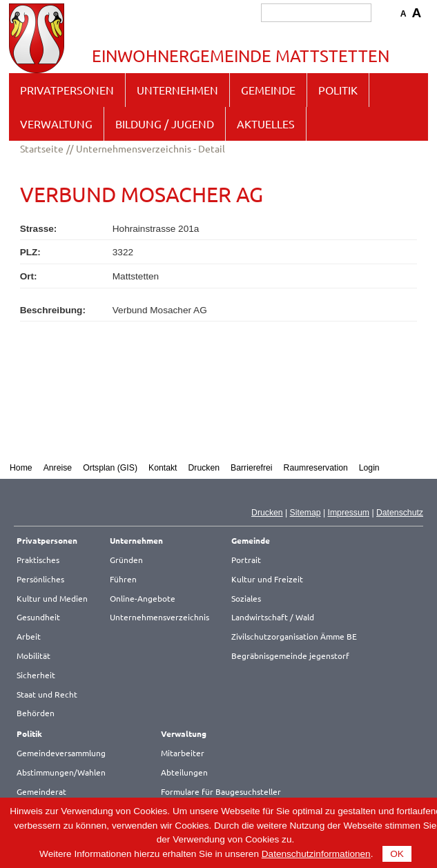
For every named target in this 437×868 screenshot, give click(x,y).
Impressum (348, 513)
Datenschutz (400, 513)
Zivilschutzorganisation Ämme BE (294, 636)
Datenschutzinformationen (316, 854)
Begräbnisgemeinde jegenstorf (290, 655)
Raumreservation (316, 468)
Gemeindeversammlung (61, 753)
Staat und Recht (47, 694)
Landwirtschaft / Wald (273, 617)
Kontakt (163, 468)
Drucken (204, 468)
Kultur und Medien (52, 598)
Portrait (246, 560)
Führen (123, 579)
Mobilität (33, 655)
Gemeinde (268, 90)
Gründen (126, 560)
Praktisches (38, 560)
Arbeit (29, 636)
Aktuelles (266, 124)
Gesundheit (38, 617)
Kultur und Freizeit (267, 579)
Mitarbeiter (183, 753)
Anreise (58, 468)
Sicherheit (36, 675)
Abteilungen (184, 772)
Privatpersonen (67, 90)
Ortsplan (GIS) (110, 468)
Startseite (42, 148)
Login (369, 468)
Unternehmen (177, 90)
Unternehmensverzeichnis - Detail (150, 148)
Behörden (36, 713)
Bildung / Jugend (165, 124)
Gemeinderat (41, 791)
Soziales (246, 598)
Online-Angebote (143, 598)
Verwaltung (56, 124)
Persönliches (40, 579)
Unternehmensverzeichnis (159, 617)
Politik (338, 90)
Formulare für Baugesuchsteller (221, 791)
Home (21, 468)
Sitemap (305, 513)
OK (397, 854)
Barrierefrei (252, 468)
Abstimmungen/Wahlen (61, 772)
